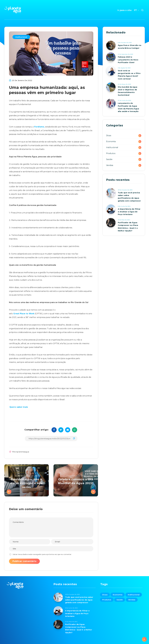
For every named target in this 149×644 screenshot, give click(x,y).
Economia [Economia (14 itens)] (118, 595)
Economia (111, 141)
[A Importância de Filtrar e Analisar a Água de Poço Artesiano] (111, 209)
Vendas (110, 165)
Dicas (109, 136)
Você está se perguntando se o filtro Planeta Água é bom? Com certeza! (129, 75)
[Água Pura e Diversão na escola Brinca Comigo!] (111, 45)
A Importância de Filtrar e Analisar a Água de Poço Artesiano (129, 212)
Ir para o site (124, 10)
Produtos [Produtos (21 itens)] (107, 600)
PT (136, 10)
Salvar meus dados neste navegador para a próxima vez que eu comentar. (42, 554)
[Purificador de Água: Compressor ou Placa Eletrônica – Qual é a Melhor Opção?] (111, 223)
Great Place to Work (24, 314)
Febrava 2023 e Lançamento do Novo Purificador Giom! (128, 60)
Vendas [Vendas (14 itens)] (132, 600)
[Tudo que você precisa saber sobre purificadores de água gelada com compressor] (111, 193)
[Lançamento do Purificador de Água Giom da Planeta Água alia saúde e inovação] (111, 103)
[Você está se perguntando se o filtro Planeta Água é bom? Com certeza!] (111, 71)
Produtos (111, 153)
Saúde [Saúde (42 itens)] (120, 600)
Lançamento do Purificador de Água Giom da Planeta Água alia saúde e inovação (128, 107)
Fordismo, (40, 127)
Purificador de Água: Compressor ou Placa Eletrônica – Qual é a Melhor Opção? (128, 227)
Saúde (109, 159)
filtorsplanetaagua (21, 452)
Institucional (21, 37)
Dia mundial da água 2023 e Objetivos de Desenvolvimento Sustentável (128, 91)
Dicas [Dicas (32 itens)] (105, 595)
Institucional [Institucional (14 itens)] (134, 595)
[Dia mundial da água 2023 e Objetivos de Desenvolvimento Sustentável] (111, 87)
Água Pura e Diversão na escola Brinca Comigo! (130, 47)
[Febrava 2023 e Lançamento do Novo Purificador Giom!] (111, 57)
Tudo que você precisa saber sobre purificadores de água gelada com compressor (129, 197)
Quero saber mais (19, 407)
